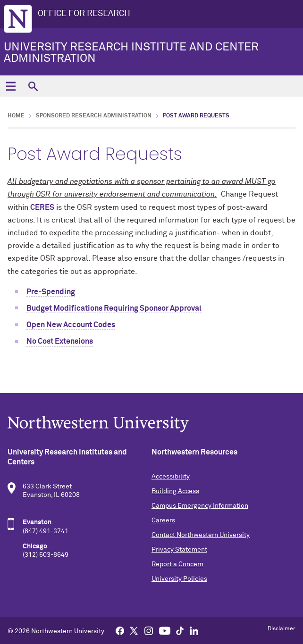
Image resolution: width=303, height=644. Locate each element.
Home (16, 116)
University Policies (179, 579)
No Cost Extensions (60, 341)
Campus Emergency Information (200, 506)
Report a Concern (177, 564)
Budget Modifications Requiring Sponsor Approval (114, 308)
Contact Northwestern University (201, 535)
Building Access (175, 491)
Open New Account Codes (71, 325)
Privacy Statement (179, 550)
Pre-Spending (51, 292)
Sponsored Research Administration (94, 116)
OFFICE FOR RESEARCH (84, 14)
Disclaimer (282, 629)
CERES (42, 207)
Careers (163, 520)
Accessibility (171, 477)
